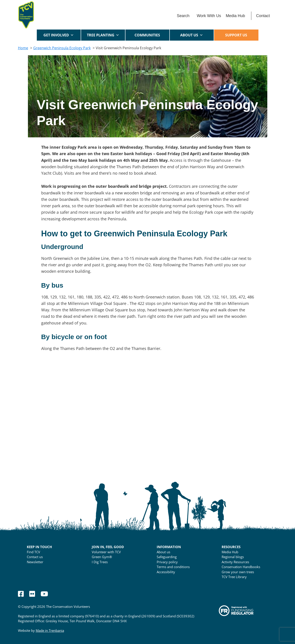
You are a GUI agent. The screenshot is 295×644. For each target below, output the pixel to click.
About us (192, 35)
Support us (236, 35)
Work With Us (209, 16)
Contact (263, 16)
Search (183, 16)
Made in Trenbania (50, 630)
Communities (147, 37)
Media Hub (235, 16)
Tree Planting (103, 35)
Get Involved (59, 35)
